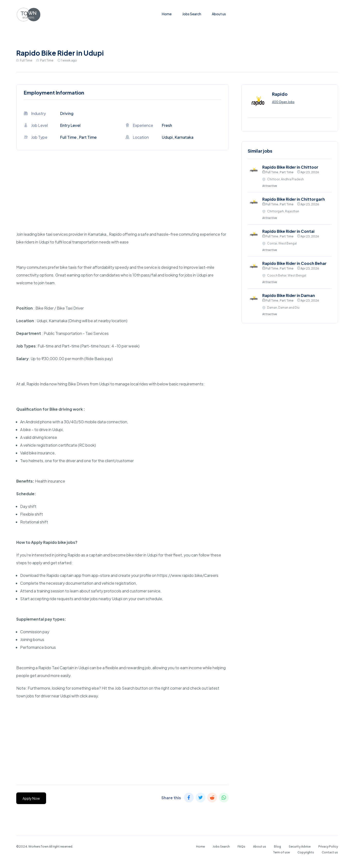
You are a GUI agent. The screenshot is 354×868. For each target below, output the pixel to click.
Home (167, 14)
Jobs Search (192, 14)
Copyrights (306, 852)
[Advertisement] (123, 196)
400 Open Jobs (283, 102)
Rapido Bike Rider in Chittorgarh (294, 199)
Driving (67, 113)
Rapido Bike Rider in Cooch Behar (294, 263)
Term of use (281, 852)
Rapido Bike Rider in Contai (288, 231)
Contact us (330, 852)
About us (219, 14)
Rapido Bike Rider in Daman (289, 295)
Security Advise (300, 846)
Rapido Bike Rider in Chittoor (290, 167)
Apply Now (31, 798)
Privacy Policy (328, 846)
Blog (277, 846)
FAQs (241, 846)
